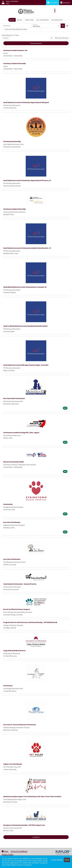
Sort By (5, 38)
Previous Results (36, 43)
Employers (65, 3)
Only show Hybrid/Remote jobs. (16, 29)
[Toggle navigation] (55, 11)
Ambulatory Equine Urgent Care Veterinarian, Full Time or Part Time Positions (32, 796)
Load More (36, 837)
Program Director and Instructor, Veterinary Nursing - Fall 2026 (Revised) (30, 622)
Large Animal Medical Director (14, 651)
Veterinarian (8, 504)
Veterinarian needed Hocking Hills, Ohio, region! (21, 432)
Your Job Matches (43, 20)
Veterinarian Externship (12, 141)
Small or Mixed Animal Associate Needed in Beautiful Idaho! (25, 326)
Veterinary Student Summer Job (15, 50)
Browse (20, 20)
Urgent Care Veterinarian (13, 764)
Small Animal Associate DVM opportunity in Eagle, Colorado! (26, 365)
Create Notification (62, 38)
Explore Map (29, 20)
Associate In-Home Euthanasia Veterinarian (20, 725)
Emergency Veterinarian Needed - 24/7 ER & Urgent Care (24, 825)
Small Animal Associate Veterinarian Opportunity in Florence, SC (27, 180)
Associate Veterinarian (12, 522)
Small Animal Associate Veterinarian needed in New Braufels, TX (27, 248)
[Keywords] (17, 26)
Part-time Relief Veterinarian (14, 398)
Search (12, 20)
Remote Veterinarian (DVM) (13, 462)
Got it (67, 860)
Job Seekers (53, 3)
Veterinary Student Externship (15, 63)
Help (5, 851)
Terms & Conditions (19, 851)
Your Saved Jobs (57, 20)
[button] (67, 26)
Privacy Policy (8, 854)
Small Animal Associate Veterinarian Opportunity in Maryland (26, 102)
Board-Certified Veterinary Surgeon (17, 609)
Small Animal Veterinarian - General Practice (20, 584)
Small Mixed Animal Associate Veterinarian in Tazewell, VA (25, 287)
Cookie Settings (57, 860)
